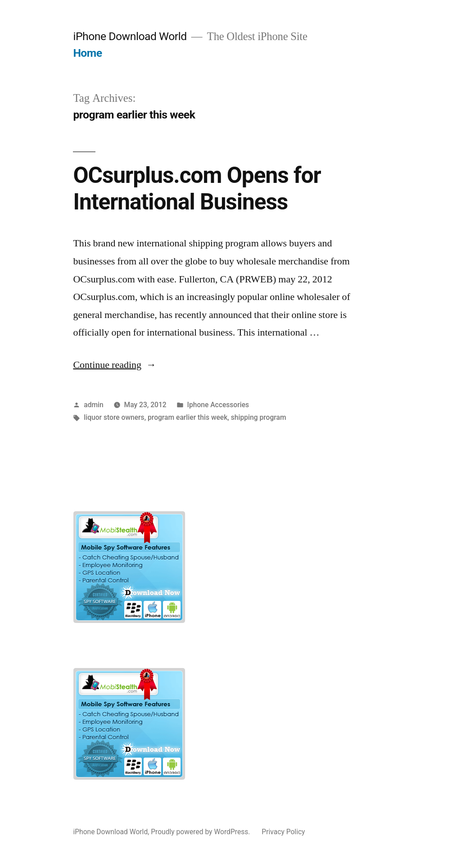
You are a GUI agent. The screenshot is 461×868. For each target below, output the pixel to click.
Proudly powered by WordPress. (201, 832)
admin (94, 405)
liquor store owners (114, 417)
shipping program (259, 417)
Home (87, 53)
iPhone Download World (130, 36)
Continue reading (115, 365)
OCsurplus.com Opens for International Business (197, 189)
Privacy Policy (283, 832)
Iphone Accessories (218, 405)
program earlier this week (188, 417)
